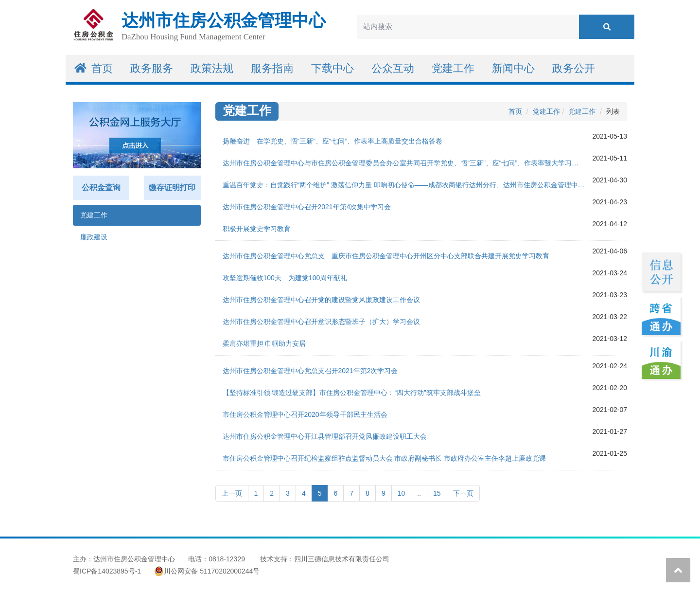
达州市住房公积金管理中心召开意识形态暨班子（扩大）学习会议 (321, 322)
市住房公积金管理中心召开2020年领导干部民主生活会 (305, 414)
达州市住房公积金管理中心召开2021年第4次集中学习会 (307, 207)
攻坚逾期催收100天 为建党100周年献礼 (285, 278)
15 (437, 493)
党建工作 (94, 215)
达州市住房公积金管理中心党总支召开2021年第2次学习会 (310, 371)
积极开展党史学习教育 (257, 229)
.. (419, 493)
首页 (94, 68)
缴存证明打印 (172, 188)
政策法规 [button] (212, 68)
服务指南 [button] (272, 68)
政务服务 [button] (152, 68)
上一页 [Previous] (232, 493)
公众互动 (393, 68)
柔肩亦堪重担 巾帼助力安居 (264, 343)
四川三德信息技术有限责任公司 (342, 559)
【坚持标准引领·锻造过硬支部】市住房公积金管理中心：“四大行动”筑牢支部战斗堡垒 (352, 393)
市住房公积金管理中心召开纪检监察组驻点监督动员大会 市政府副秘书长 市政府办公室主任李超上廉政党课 (385, 458)
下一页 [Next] (463, 493)
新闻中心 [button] (513, 68)
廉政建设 (94, 237)
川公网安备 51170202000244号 (207, 571)
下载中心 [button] (332, 68)
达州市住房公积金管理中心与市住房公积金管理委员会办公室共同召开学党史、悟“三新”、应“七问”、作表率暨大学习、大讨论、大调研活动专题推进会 (408, 163)
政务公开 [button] (574, 68)
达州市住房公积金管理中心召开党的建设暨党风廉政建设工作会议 (321, 300)
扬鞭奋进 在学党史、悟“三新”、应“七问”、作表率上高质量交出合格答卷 (333, 141)
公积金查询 (101, 188)
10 (402, 493)
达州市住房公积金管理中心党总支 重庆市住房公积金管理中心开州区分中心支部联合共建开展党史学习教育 (386, 256)
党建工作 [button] (453, 68)
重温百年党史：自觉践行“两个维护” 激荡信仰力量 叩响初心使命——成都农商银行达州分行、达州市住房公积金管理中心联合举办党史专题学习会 (408, 185)
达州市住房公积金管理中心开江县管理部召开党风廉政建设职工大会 (325, 436)
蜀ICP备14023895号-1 (107, 571)
